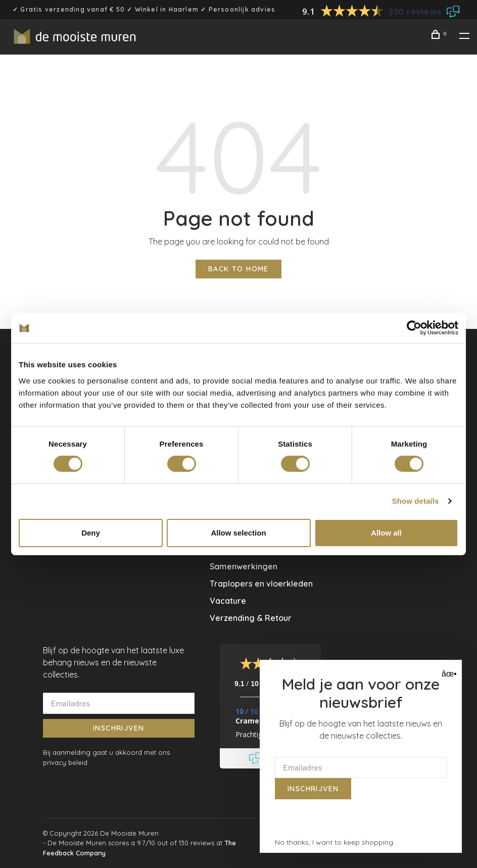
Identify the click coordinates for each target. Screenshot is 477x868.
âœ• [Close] (448, 674)
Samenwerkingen (244, 566)
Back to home (239, 269)
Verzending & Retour (251, 618)
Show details (416, 501)
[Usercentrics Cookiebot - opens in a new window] (414, 328)
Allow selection (238, 533)
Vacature (228, 601)
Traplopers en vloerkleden (261, 584)
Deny (91, 533)
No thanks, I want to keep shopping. (335, 842)
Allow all (386, 533)
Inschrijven (118, 728)
